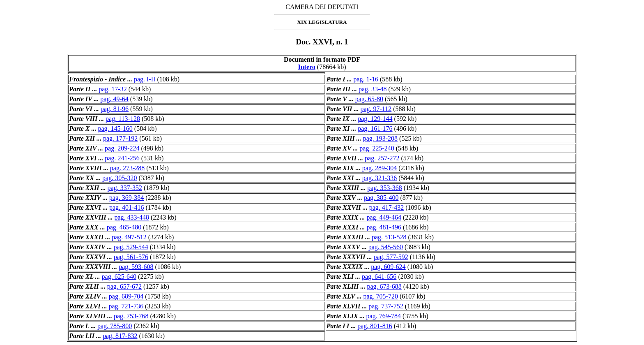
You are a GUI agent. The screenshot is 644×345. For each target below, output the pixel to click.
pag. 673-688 (384, 286)
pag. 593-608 (136, 267)
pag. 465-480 (124, 227)
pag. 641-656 (379, 277)
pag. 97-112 (376, 109)
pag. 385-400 (381, 198)
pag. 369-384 (126, 198)
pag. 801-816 (375, 326)
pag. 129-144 (375, 119)
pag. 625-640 (119, 277)
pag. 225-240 (377, 148)
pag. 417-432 (386, 207)
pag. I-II (145, 79)
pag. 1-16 (366, 79)
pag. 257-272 (382, 158)
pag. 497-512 (129, 237)
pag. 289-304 (379, 168)
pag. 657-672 (124, 286)
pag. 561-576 (131, 257)
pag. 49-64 (114, 99)
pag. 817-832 (120, 336)
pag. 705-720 (381, 296)
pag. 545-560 (386, 247)
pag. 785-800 (115, 326)
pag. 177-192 (120, 138)
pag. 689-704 (126, 296)
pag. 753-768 (131, 316)
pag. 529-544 (131, 247)
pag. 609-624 (388, 267)
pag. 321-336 (379, 178)
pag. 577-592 (391, 257)
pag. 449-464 (384, 217)
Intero (306, 67)
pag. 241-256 (122, 158)
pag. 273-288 (127, 168)
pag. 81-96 (115, 109)
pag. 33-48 (373, 89)
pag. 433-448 (131, 217)
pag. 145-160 (115, 129)
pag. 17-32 (113, 89)
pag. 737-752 (386, 306)
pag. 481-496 (384, 227)
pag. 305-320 (120, 178)
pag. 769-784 (384, 316)
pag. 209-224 (122, 148)
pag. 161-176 (375, 129)
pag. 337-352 (125, 188)
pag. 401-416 (126, 207)
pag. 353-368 (384, 188)
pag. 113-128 (123, 119)
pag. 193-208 (380, 138)
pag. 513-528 (389, 237)
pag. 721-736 (126, 306)
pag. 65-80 (369, 99)
